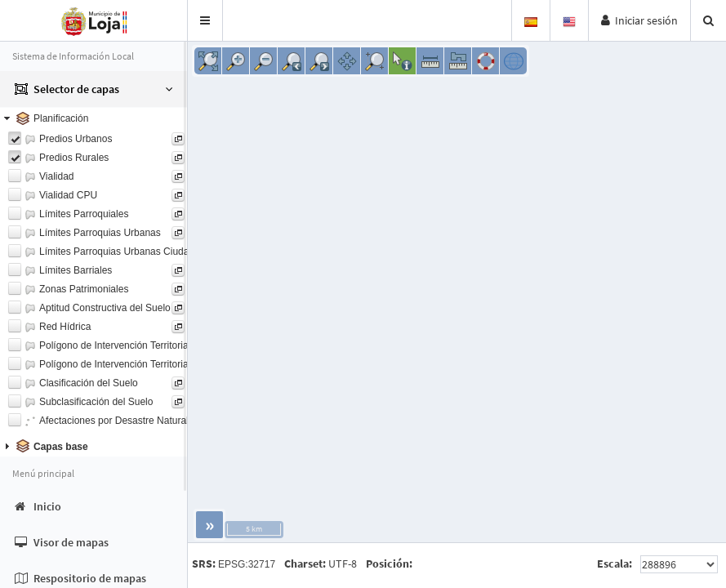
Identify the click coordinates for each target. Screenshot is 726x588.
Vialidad (56, 176)
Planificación (61, 118)
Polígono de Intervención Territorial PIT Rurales (142, 345)
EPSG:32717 (247, 564)
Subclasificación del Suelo (96, 402)
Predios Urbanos (76, 139)
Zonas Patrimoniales (84, 289)
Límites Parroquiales (84, 214)
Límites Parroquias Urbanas (100, 233)
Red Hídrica (65, 327)
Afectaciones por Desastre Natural (114, 421)
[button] (205, 20)
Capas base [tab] (44, 446)
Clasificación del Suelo (89, 383)
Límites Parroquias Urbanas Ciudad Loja (127, 252)
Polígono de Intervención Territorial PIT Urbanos (144, 364)
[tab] (94, 118)
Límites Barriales (76, 270)
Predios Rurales (74, 158)
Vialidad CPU (68, 195)
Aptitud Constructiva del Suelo (105, 308)
